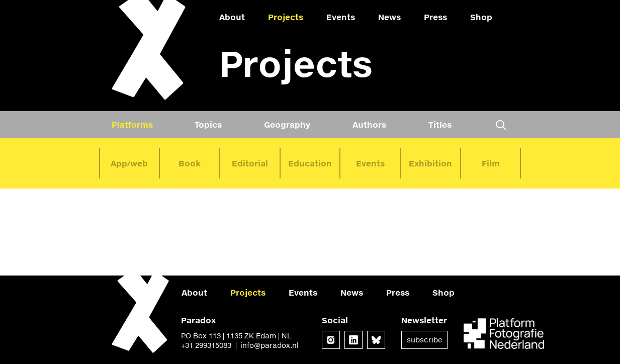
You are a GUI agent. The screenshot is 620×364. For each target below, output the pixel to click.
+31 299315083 (206, 345)
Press (435, 17)
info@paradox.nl (270, 345)
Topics (208, 124)
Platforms (132, 124)
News (389, 17)
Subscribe (424, 340)
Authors (369, 124)
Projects (286, 17)
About (232, 17)
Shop (481, 17)
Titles (440, 124)
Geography (287, 124)
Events (341, 17)
